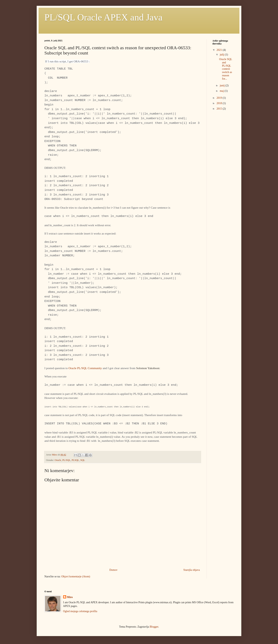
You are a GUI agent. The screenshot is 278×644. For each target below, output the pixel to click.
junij (222, 85)
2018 (220, 103)
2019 (220, 98)
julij (222, 55)
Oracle (58, 460)
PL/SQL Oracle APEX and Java (103, 17)
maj (222, 91)
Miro (70, 597)
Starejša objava (192, 570)
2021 (220, 50)
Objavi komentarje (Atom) (76, 576)
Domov (113, 570)
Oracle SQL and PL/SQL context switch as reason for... (226, 69)
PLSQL (75, 460)
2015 (220, 109)
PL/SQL (66, 460)
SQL (83, 460)
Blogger (154, 627)
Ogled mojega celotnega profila (80, 611)
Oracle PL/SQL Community (85, 368)
